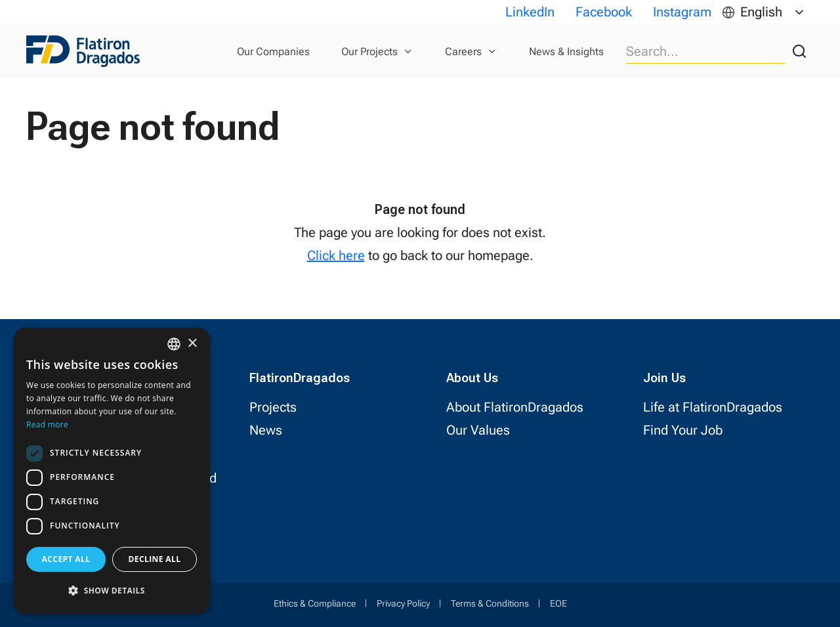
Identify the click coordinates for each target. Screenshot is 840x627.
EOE (558, 603)
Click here (336, 255)
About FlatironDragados (515, 407)
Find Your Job (683, 430)
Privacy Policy (403, 603)
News (266, 430)
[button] (112, 591)
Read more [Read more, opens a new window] (47, 424)
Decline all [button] (155, 559)
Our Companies (273, 52)
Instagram (682, 12)
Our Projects (369, 52)
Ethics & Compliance (315, 603)
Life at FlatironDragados (713, 407)
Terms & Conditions (490, 603)
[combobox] (174, 344)
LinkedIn (530, 12)
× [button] (192, 344)
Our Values (478, 430)
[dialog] (112, 471)
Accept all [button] (66, 559)
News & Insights (566, 52)
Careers (463, 52)
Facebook (604, 12)
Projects (273, 407)
